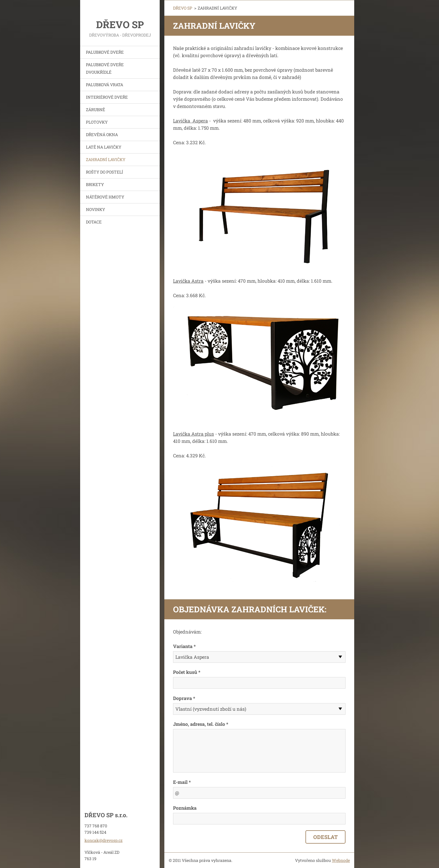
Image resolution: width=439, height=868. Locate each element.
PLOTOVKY (97, 122)
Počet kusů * (187, 672)
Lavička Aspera (192, 657)
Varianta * (184, 646)
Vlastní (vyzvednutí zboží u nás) (211, 709)
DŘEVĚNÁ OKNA (102, 135)
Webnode (341, 860)
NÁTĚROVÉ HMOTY (105, 197)
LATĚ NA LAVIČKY (104, 147)
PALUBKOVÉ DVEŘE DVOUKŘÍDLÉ (105, 68)
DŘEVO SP (183, 8)
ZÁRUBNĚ (96, 110)
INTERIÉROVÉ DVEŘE (107, 97)
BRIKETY (95, 184)
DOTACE (94, 222)
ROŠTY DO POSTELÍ (105, 172)
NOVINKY (96, 209)
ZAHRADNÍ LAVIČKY (106, 159)
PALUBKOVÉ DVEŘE (105, 52)
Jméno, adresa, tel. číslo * (201, 724)
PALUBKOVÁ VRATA (105, 85)
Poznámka (185, 808)
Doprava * (184, 698)
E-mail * (182, 782)
